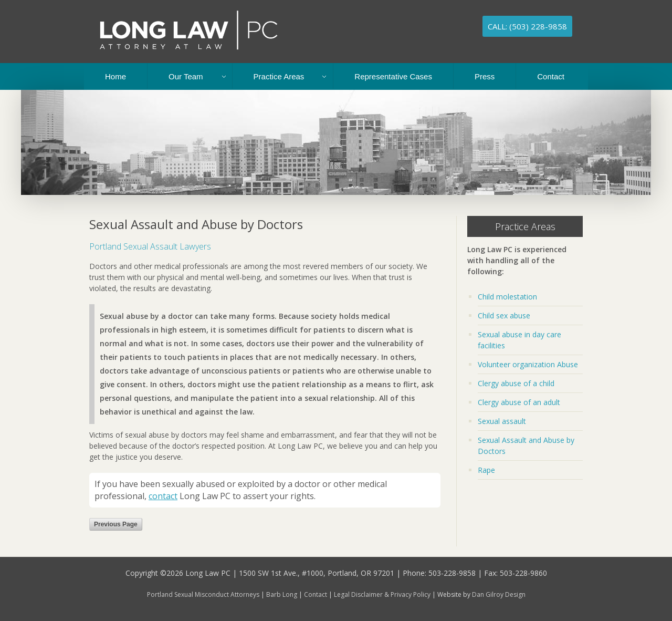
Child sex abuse (504, 315)
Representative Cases (393, 76)
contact (163, 496)
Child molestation (507, 297)
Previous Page (116, 524)
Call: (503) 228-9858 (527, 26)
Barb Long (282, 594)
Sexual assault (502, 421)
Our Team (186, 76)
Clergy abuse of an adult (519, 402)
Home (115, 76)
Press (485, 76)
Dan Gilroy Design (499, 594)
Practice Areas (279, 76)
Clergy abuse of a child (516, 383)
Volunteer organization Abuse (528, 364)
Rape (486, 470)
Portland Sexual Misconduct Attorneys (203, 594)
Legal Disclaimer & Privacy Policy (382, 594)
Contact (551, 76)
